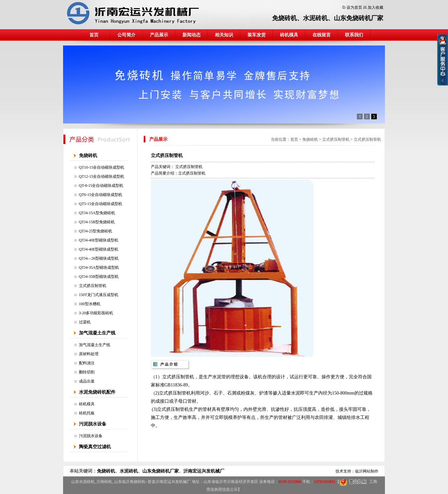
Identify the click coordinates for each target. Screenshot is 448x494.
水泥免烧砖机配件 (97, 392)
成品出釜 (87, 381)
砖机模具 (289, 35)
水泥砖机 (315, 18)
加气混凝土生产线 (97, 333)
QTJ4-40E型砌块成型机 (99, 240)
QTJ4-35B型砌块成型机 (99, 277)
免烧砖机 (284, 18)
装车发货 (257, 35)
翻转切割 (87, 372)
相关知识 (224, 35)
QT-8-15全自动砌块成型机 (101, 186)
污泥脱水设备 (93, 424)
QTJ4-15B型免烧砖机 (97, 222)
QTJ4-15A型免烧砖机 (97, 213)
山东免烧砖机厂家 (359, 18)
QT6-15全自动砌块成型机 (101, 195)
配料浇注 (87, 363)
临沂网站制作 (367, 471)
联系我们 (354, 35)
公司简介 (126, 35)
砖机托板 (87, 413)
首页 (94, 35)
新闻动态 (191, 35)
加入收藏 (376, 7)
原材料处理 (89, 354)
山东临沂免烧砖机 (130, 482)
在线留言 (322, 35)
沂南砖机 (104, 482)
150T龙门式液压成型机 (99, 295)
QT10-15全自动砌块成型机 (102, 167)
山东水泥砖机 (83, 482)
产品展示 (159, 35)
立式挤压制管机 (93, 286)
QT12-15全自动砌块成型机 (102, 176)
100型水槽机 (90, 304)
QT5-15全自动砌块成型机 (101, 204)
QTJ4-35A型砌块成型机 (99, 267)
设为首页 (354, 7)
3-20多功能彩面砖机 (96, 313)
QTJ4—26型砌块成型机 (99, 258)
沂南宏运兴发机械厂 (204, 471)
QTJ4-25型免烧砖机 (96, 231)
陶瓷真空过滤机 (95, 447)
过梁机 (85, 322)
